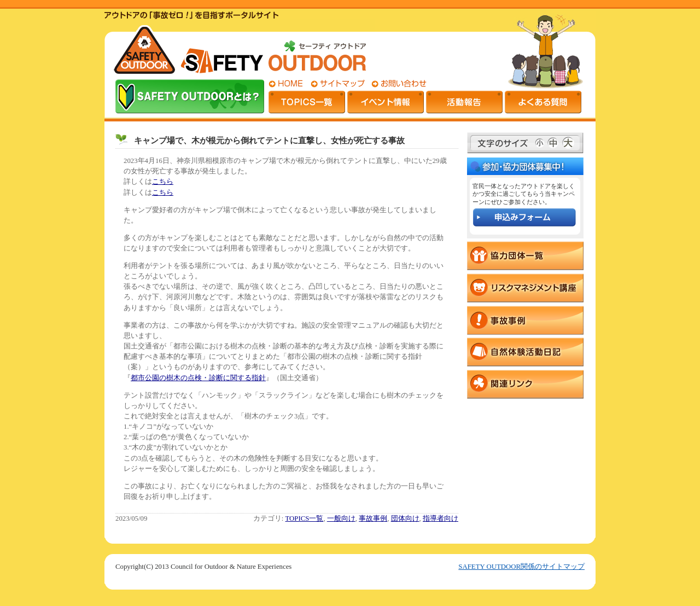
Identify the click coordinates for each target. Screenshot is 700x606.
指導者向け (441, 518)
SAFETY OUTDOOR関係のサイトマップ (521, 567)
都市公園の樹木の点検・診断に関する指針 (198, 378)
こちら (163, 182)
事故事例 (373, 518)
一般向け (341, 518)
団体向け (405, 518)
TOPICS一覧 (305, 518)
